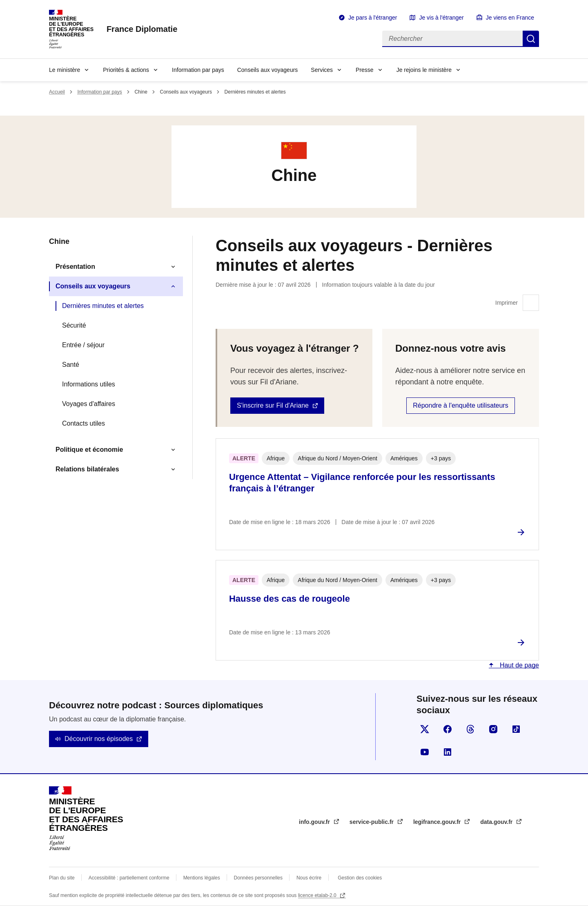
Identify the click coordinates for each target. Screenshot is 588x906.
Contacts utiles (84, 423)
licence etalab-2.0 (318, 895)
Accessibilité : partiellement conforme (129, 878)
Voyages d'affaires (89, 404)
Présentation (75, 267)
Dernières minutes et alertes (103, 306)
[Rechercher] (452, 39)
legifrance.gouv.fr (438, 822)
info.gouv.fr (315, 822)
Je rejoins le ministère (424, 70)
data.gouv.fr (497, 822)
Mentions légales (202, 878)
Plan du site (62, 878)
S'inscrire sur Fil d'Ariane (273, 405)
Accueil (57, 92)
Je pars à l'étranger (373, 18)
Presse (365, 70)
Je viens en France (510, 18)
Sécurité (74, 325)
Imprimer (531, 303)
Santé (71, 365)
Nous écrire (309, 878)
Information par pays (198, 70)
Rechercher (531, 39)
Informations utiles (89, 384)
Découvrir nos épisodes (99, 739)
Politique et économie (89, 450)
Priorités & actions (126, 70)
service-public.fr (372, 822)
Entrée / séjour (83, 345)
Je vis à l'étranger (441, 18)
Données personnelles (258, 878)
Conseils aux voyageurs (268, 70)
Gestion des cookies (360, 878)
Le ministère (65, 70)
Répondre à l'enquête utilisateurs (460, 405)
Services (322, 70)
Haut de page (518, 665)
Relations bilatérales (87, 469)
